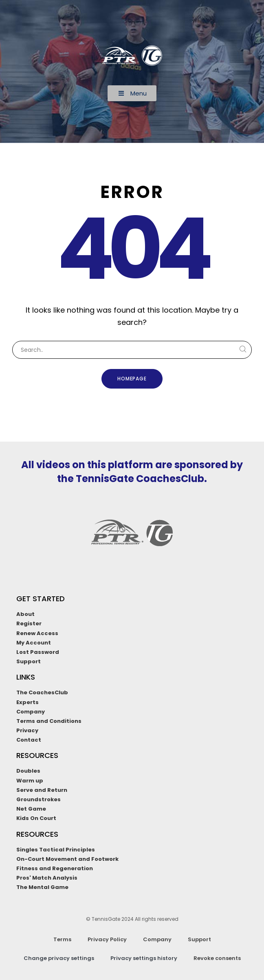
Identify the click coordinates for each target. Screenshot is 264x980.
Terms (62, 939)
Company (157, 939)
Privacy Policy (107, 939)
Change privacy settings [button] (59, 958)
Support (199, 939)
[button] (132, 93)
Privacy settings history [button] (144, 958)
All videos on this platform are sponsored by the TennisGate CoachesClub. (132, 472)
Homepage (132, 379)
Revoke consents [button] (217, 958)
